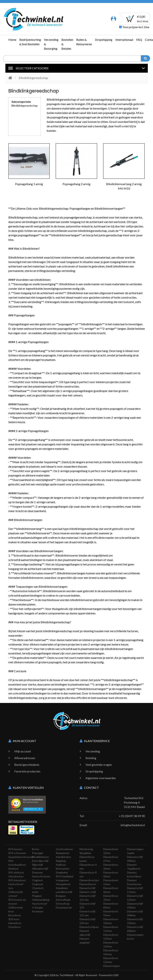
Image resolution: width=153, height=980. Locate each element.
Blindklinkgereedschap (25, 106)
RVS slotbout (16, 872)
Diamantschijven (89, 927)
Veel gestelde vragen (99, 765)
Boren (36, 849)
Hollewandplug (41, 900)
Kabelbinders (64, 857)
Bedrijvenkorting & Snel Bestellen (30, 42)
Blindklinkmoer (41, 857)
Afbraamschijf (40, 869)
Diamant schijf (88, 892)
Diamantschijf (87, 888)
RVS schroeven (17, 853)
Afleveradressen (25, 758)
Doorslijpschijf (40, 861)
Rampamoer (63, 853)
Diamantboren (88, 884)
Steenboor (15, 927)
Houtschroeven (41, 876)
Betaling (91, 758)
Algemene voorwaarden (101, 778)
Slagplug (61, 861)
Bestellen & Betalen (67, 44)
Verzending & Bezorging (51, 44)
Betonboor (15, 915)
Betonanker (63, 869)
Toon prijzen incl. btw (134, 27)
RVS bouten (15, 849)
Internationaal (124, 40)
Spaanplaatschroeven (21, 857)
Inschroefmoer (64, 849)
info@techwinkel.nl (133, 825)
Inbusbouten (16, 876)
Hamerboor (15, 923)
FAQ (139, 40)
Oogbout (37, 880)
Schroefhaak (63, 900)
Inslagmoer (62, 880)
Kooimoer (38, 911)
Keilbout (61, 865)
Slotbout (13, 869)
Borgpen (61, 896)
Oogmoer (38, 884)
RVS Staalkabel (65, 876)
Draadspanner (64, 907)
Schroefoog (63, 904)
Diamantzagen (112, 966)
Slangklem (85, 853)
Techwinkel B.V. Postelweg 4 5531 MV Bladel (134, 802)
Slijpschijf (37, 865)
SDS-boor (14, 919)
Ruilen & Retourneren (84, 42)
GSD (116, 975)
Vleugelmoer (63, 884)
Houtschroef (40, 904)
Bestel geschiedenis (27, 765)
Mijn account (23, 751)
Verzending (93, 751)
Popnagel (38, 853)
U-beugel (37, 907)
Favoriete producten (27, 771)
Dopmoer (37, 872)
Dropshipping (104, 40)
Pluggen (37, 896)
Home (12, 40)
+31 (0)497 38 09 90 (132, 816)
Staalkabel (62, 872)
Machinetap (86, 849)
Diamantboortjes (89, 880)
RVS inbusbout (17, 880)
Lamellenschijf (64, 892)
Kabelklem (62, 888)
